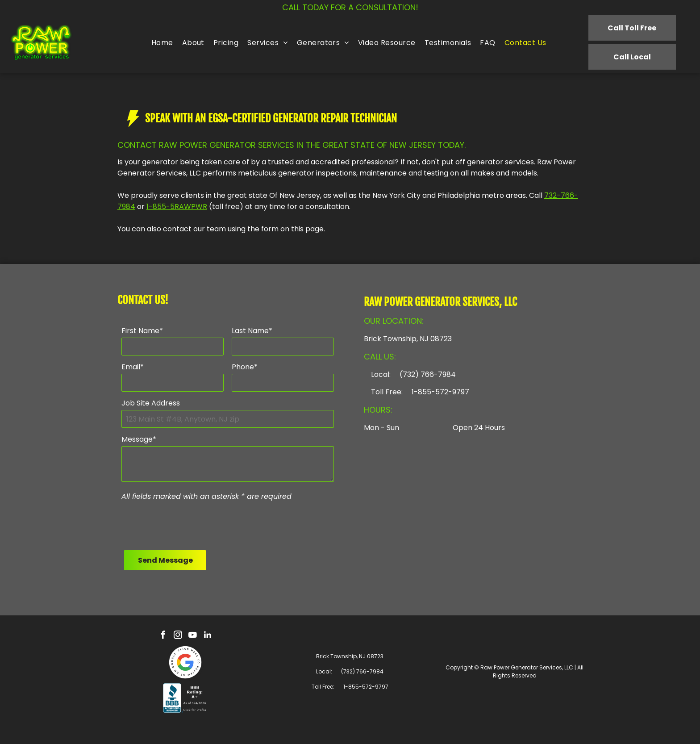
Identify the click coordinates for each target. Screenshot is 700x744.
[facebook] (163, 636)
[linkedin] (208, 636)
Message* (139, 439)
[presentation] (189, 524)
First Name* (142, 331)
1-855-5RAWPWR (177, 207)
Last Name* (252, 331)
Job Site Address (151, 403)
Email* (133, 367)
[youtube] (193, 636)
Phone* (245, 367)
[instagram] (178, 636)
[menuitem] (162, 43)
